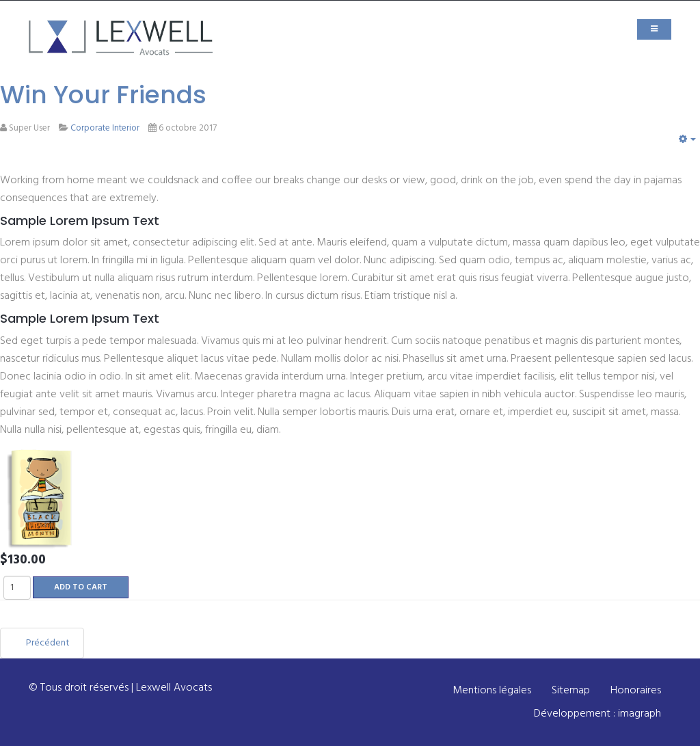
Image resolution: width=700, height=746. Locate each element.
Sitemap (571, 691)
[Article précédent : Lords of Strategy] (42, 643)
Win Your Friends (103, 95)
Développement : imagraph (597, 714)
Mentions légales (492, 691)
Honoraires (636, 691)
